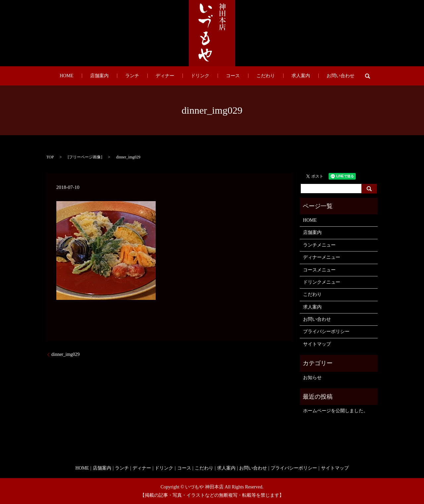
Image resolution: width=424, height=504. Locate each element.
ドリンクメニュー (322, 282)
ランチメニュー (319, 245)
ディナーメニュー (322, 257)
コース (225, 76)
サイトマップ (317, 344)
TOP (50, 157)
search (331, 76)
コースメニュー (319, 270)
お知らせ (312, 378)
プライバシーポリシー (326, 332)
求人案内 (276, 76)
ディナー (173, 76)
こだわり (249, 76)
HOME (100, 76)
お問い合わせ (307, 76)
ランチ (148, 76)
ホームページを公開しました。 (336, 411)
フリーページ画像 (85, 157)
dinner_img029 (66, 354)
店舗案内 (124, 76)
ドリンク (200, 76)
